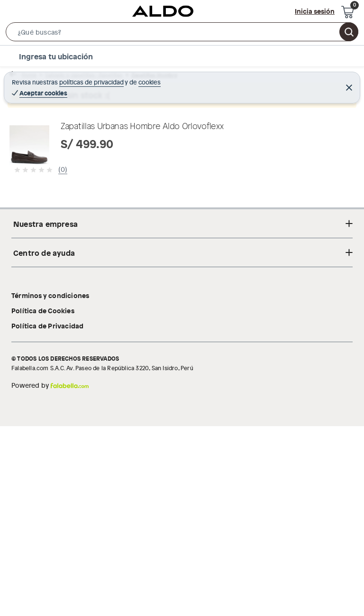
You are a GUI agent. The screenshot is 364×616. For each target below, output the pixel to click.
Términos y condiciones (50, 485)
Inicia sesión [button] (315, 11)
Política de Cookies (43, 500)
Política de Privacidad (47, 515)
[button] (182, 34)
